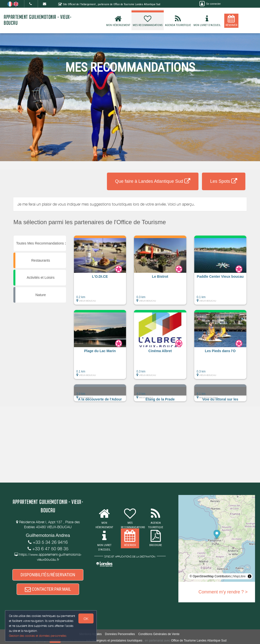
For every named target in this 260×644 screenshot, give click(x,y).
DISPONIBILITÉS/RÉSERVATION (48, 575)
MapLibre (239, 576)
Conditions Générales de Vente (159, 634)
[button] (100, 273)
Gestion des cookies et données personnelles (38, 636)
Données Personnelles (120, 634)
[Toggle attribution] (250, 576)
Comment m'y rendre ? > (223, 592)
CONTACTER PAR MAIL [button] (48, 589)
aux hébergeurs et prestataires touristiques (114, 641)
